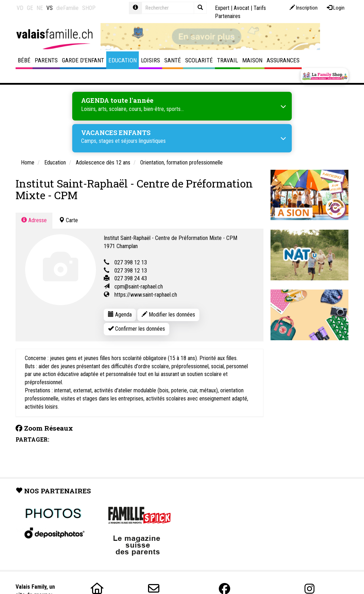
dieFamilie (67, 8)
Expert (222, 8)
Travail (227, 60)
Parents (46, 60)
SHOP (89, 8)
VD (20, 8)
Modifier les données (168, 315)
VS (50, 8)
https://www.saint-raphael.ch (146, 295)
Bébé (24, 60)
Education (123, 60)
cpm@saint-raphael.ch (139, 287)
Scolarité (199, 60)
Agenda (120, 315)
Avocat (241, 8)
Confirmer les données (136, 329)
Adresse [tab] (34, 220)
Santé (173, 60)
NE (40, 8)
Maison (252, 60)
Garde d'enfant (83, 60)
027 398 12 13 (131, 262)
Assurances (283, 60)
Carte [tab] (68, 220)
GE (30, 8)
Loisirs (150, 60)
